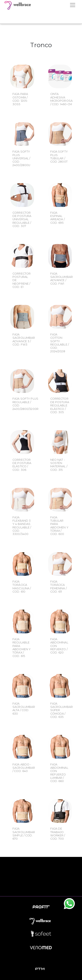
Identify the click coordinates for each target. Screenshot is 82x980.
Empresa (41, 869)
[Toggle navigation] (73, 5)
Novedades (41, 878)
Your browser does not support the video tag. (41, 17)
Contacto (41, 888)
